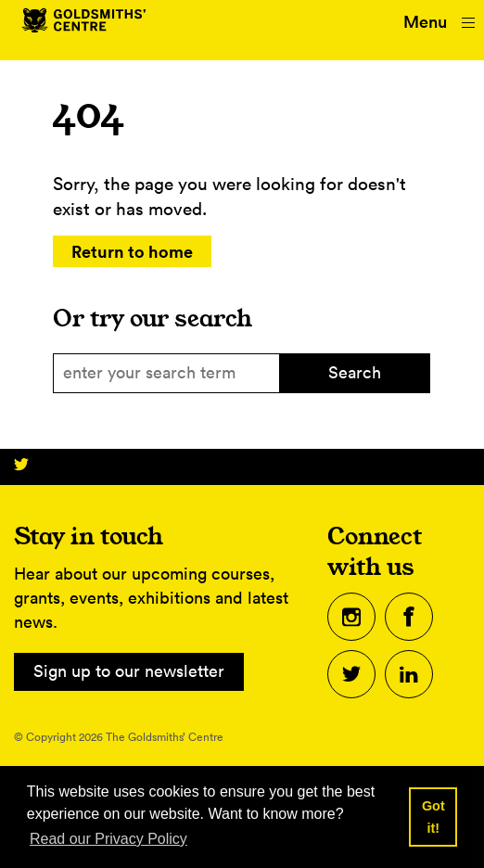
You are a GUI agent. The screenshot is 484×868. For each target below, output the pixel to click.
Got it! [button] (433, 817)
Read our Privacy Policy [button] (108, 839)
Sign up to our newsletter (129, 671)
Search (355, 372)
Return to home (132, 251)
